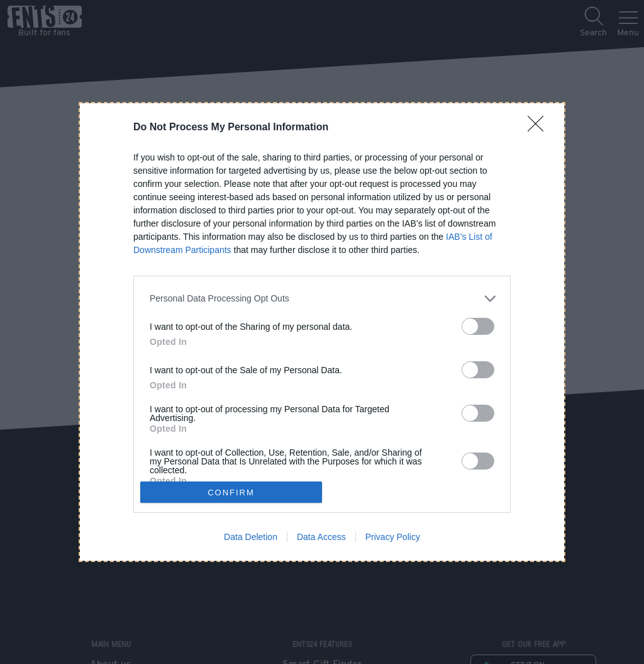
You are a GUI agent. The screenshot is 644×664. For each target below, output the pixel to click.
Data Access (321, 537)
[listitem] (322, 299)
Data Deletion (251, 537)
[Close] (540, 128)
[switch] (478, 326)
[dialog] (322, 332)
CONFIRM (231, 492)
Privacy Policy (393, 537)
